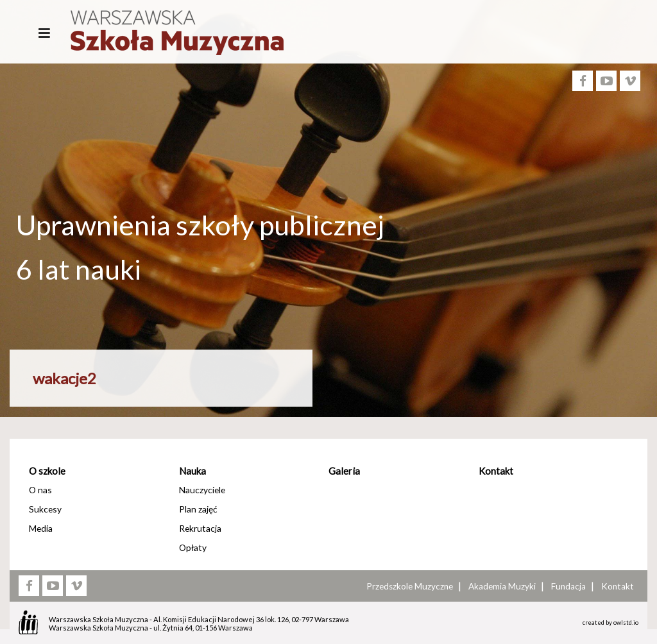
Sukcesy (45, 509)
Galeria (344, 471)
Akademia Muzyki (502, 586)
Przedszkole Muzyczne (410, 586)
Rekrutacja (200, 528)
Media (41, 528)
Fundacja (568, 586)
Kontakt (496, 471)
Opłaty (193, 547)
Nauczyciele (202, 490)
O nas (40, 490)
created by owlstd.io (610, 623)
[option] (328, 313)
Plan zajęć (198, 509)
